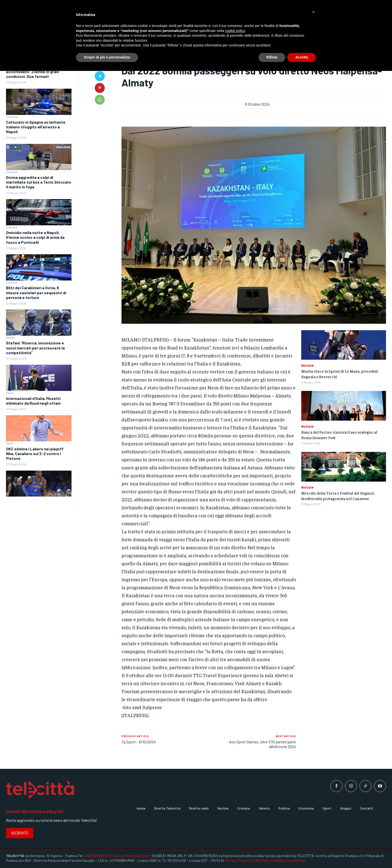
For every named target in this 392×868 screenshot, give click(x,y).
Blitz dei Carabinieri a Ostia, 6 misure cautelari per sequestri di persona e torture (36, 292)
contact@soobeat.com (131, 856)
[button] (313, 12)
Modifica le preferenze (289, 860)
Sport (10, 393)
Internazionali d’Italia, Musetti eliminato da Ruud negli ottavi (33, 401)
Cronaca (12, 117)
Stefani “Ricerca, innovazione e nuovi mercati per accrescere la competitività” (35, 348)
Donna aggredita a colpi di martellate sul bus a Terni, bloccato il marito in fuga (39, 182)
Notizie (307, 365)
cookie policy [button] (235, 31)
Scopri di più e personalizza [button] (107, 57)
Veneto (10, 337)
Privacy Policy (236, 860)
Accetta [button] (302, 57)
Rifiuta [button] (272, 57)
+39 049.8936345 (97, 856)
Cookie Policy (260, 860)
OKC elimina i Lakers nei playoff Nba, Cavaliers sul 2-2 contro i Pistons (35, 453)
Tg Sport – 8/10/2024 (139, 742)
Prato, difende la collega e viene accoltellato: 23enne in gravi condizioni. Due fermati (36, 72)
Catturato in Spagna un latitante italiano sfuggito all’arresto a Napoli (36, 127)
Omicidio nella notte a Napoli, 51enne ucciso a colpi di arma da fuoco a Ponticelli (35, 237)
